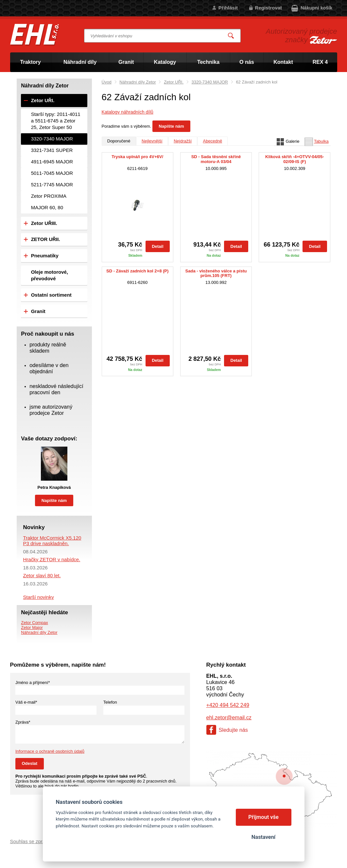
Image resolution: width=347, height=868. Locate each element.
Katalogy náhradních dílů (128, 112)
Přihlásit (228, 8)
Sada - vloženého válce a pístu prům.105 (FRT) (216, 273)
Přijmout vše (263, 817)
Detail (157, 246)
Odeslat (30, 763)
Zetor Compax (34, 623)
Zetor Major (32, 628)
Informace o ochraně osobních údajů (50, 751)
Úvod (107, 82)
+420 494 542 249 (228, 705)
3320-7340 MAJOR (210, 82)
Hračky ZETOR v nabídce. (52, 559)
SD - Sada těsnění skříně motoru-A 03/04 (216, 159)
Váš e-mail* (26, 702)
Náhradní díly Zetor (138, 82)
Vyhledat (231, 36)
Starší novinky (39, 597)
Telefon (110, 702)
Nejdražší (183, 141)
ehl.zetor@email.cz (229, 717)
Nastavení (263, 837)
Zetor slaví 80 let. (42, 575)
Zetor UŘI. (174, 82)
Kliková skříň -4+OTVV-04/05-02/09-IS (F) (295, 159)
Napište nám (171, 126)
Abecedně (213, 141)
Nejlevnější (152, 141)
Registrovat (269, 8)
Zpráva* (23, 722)
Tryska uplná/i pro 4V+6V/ (137, 157)
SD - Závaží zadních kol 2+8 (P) (137, 271)
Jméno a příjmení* (33, 683)
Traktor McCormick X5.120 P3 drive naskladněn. (52, 541)
